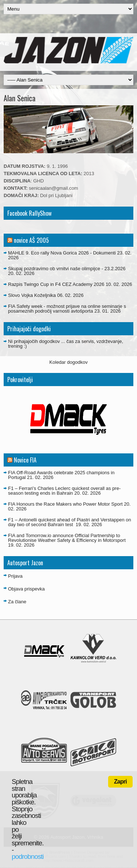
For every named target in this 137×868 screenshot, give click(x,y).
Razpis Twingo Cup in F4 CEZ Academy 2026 (56, 284)
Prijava (15, 576)
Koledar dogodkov (68, 362)
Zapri (120, 782)
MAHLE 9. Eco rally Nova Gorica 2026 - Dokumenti (62, 253)
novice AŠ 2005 (31, 240)
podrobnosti (28, 856)
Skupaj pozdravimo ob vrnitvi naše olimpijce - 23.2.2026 (67, 269)
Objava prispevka (26, 589)
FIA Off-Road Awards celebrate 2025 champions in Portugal (61, 475)
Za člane (17, 602)
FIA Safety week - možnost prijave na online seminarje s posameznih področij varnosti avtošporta (67, 309)
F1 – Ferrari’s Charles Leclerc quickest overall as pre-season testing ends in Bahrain (64, 491)
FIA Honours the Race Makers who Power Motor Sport (65, 504)
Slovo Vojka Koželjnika (32, 295)
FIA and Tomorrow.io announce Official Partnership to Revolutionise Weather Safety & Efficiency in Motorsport (67, 538)
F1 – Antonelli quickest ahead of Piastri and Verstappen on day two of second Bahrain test (70, 522)
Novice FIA (25, 460)
